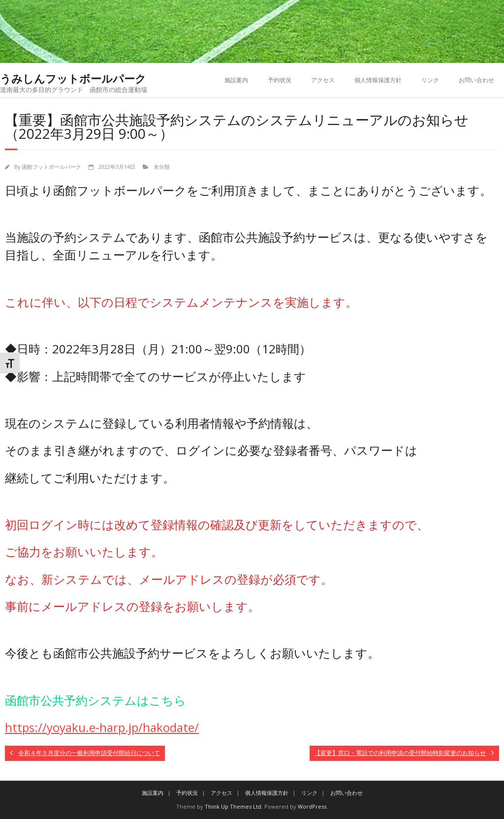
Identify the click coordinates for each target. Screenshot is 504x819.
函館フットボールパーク (51, 167)
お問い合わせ (476, 80)
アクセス (323, 80)
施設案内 (236, 80)
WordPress (312, 806)
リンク (430, 80)
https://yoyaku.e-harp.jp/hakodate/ (102, 727)
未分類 (162, 167)
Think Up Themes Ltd (233, 806)
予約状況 (280, 80)
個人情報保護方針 (378, 80)
